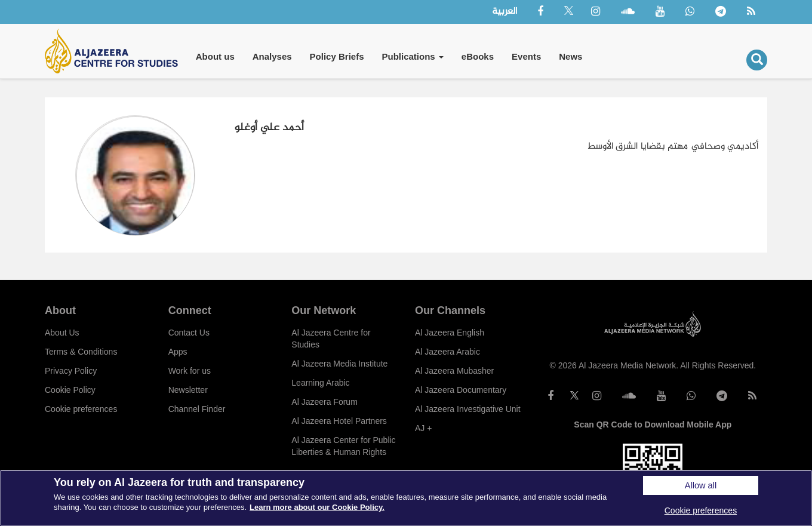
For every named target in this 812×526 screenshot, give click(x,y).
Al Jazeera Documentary (461, 390)
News (570, 56)
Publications (412, 56)
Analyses (272, 56)
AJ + (423, 428)
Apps (178, 352)
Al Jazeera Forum (324, 402)
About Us (62, 333)
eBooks (478, 56)
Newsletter (188, 390)
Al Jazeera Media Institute (339, 364)
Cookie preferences (81, 409)
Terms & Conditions (81, 352)
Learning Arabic (320, 383)
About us (215, 56)
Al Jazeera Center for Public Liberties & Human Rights (343, 446)
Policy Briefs (337, 56)
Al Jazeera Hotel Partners (339, 421)
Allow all (701, 485)
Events (526, 56)
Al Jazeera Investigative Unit (468, 409)
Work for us (190, 371)
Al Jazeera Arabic (447, 352)
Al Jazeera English (450, 333)
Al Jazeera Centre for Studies (331, 339)
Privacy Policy (71, 371)
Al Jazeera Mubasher (454, 371)
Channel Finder (197, 409)
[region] (406, 498)
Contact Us (189, 333)
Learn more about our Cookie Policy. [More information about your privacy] (317, 507)
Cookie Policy (70, 390)
